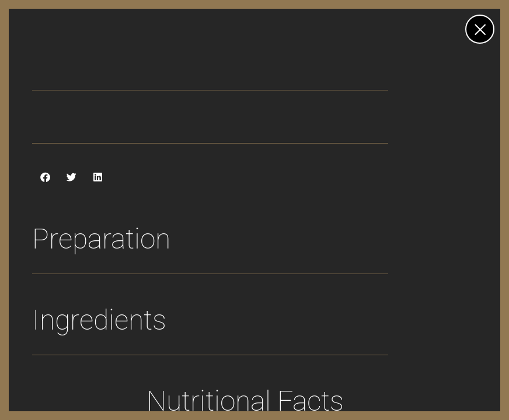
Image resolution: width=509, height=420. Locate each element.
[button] (45, 177)
